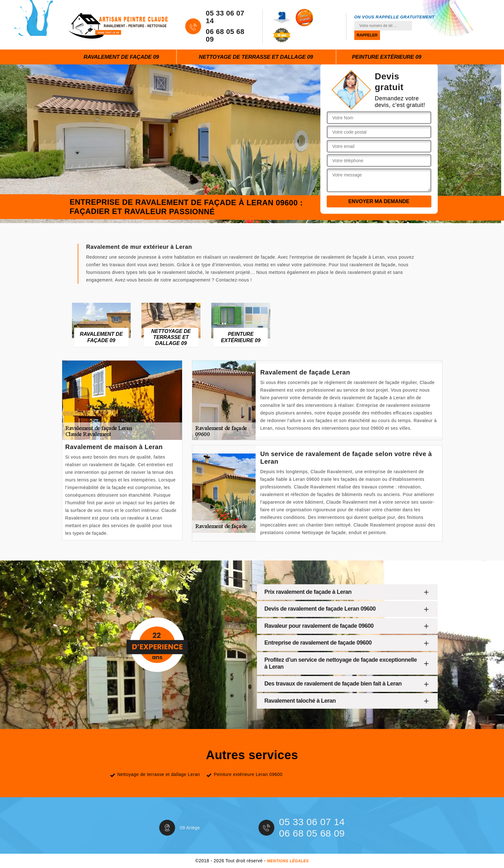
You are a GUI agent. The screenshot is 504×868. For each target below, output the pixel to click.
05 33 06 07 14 (225, 17)
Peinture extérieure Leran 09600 (248, 774)
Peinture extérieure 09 (387, 57)
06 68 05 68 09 (225, 36)
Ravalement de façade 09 (121, 57)
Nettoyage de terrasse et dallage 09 (256, 57)
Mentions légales (288, 861)
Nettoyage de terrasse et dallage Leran (159, 774)
